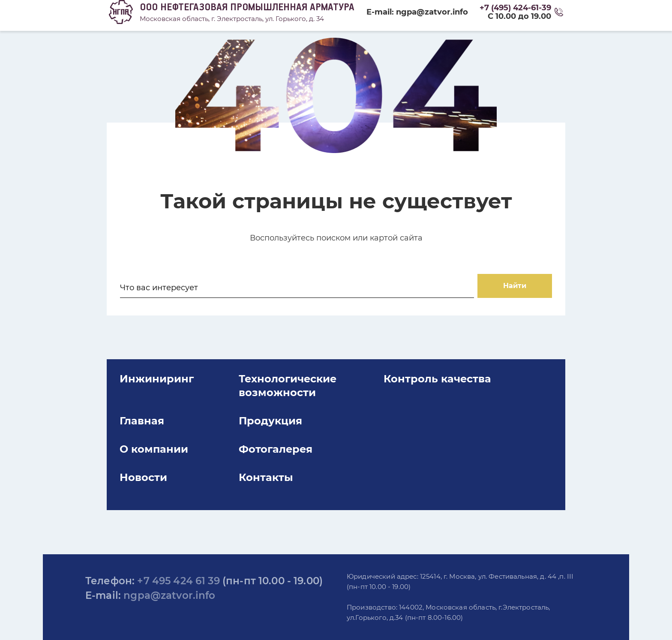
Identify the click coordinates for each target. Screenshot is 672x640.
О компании (190, 483)
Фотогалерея (292, 483)
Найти (479, 295)
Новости (180, 512)
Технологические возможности (304, 420)
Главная (178, 455)
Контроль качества (433, 413)
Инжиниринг (193, 413)
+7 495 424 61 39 (178, 581)
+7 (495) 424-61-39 (515, 8)
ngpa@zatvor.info (169, 595)
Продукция (287, 455)
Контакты (282, 512)
